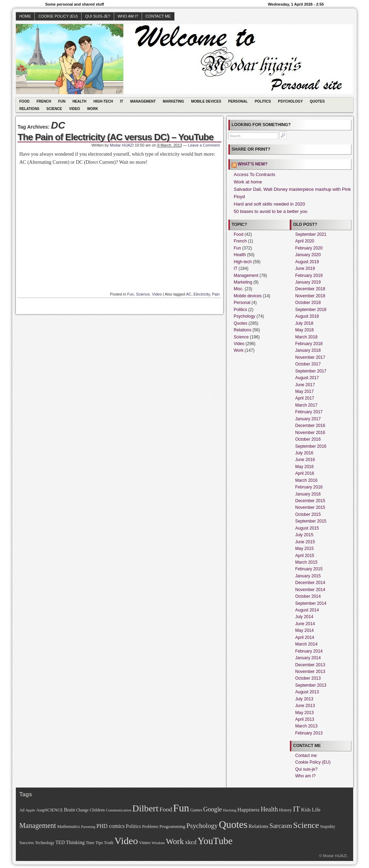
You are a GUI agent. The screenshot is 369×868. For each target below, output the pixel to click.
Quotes (317, 101)
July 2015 (304, 535)
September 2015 (311, 521)
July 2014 (304, 617)
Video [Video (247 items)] (126, 841)
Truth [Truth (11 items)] (109, 843)
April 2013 (305, 719)
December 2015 (310, 501)
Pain (216, 294)
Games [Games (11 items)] (196, 810)
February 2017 (309, 412)
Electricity (202, 294)
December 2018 (310, 289)
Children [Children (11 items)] (97, 810)
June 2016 (305, 460)
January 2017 (308, 419)
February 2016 (309, 487)
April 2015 (305, 556)
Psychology (290, 101)
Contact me (158, 16)
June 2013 (305, 706)
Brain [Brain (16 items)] (69, 810)
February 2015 (309, 569)
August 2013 (307, 692)
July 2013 (304, 699)
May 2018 (305, 330)
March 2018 (306, 337)
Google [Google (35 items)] (212, 809)
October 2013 (308, 678)
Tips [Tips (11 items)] (99, 843)
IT (122, 101)
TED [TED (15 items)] (60, 843)
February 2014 (309, 651)
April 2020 (305, 241)
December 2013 (310, 665)
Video (75, 109)
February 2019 (309, 276)
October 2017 (308, 364)
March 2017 (306, 405)
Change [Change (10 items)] (82, 810)
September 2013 (311, 685)
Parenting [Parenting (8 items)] (88, 827)
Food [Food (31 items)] (166, 809)
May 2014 (305, 630)
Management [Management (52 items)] (38, 825)
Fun (62, 101)
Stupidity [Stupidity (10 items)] (328, 827)
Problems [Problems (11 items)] (150, 827)
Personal (238, 101)
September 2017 (311, 371)
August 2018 (307, 316)
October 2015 (308, 514)
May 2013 (305, 713)
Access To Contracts (254, 174)
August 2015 (307, 528)
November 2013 (310, 672)
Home (25, 16)
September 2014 (311, 603)
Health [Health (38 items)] (269, 809)
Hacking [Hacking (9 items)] (229, 810)
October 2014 (308, 596)
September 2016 (311, 446)
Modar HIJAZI (122, 145)
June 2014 (305, 624)
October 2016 (308, 439)
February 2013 (309, 733)
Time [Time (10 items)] (90, 843)
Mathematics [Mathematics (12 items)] (68, 827)
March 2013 (306, 726)
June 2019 (305, 268)
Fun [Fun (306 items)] (181, 808)
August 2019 (307, 262)
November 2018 (310, 296)
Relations (29, 109)
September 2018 (311, 310)
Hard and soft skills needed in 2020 (269, 204)
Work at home (248, 182)
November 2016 (310, 433)
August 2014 (307, 610)
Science (54, 109)
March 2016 (306, 480)
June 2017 (305, 385)
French (44, 101)
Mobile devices (206, 101)
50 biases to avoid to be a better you (271, 211)
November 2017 (310, 357)
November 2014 (310, 590)
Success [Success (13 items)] (27, 843)
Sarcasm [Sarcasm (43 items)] (281, 826)
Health (79, 101)
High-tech (103, 101)
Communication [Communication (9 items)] (119, 810)
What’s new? (253, 164)
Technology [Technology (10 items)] (44, 843)
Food (24, 101)
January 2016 (308, 494)
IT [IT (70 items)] (296, 809)
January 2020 (308, 255)
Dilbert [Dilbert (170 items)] (145, 808)
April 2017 (305, 398)
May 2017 (305, 391)
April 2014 (305, 637)
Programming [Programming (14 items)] (172, 826)
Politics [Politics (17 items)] (133, 826)
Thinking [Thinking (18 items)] (75, 842)
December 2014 (310, 583)
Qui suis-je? (98, 16)
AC (189, 294)
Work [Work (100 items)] (175, 841)
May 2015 (305, 549)
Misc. (239, 289)
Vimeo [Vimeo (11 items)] (145, 843)
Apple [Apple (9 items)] (30, 810)
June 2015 (305, 542)
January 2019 (308, 282)
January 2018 (308, 350)
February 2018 (309, 344)
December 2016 (310, 426)
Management (143, 101)
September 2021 (311, 234)
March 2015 (306, 562)
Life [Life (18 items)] (316, 810)
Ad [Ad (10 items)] (22, 810)
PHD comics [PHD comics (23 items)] (111, 826)
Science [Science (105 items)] (306, 825)
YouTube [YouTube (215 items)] (215, 841)
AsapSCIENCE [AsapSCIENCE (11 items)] (50, 810)
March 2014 (306, 644)
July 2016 (304, 453)
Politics (263, 101)
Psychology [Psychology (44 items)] (202, 826)
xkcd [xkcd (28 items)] (191, 842)
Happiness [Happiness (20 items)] (249, 809)
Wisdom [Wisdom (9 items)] (158, 843)
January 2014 (308, 658)
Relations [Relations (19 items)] (258, 826)
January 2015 (308, 576)
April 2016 (305, 473)
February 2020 (309, 248)
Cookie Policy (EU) (58, 16)
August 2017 (307, 378)
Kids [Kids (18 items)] (306, 810)
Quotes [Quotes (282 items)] (233, 824)
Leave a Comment (204, 145)
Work (93, 109)
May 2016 (305, 467)
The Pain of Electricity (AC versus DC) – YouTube (115, 137)
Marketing (173, 101)
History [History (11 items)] (286, 810)
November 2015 (310, 507)
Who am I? (128, 16)
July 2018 (304, 323)
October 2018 (308, 303)
